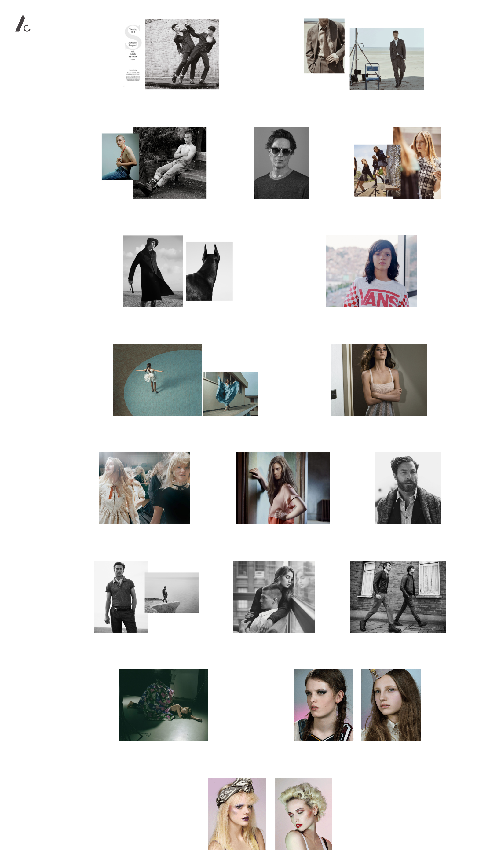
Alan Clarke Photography (23, 24)
